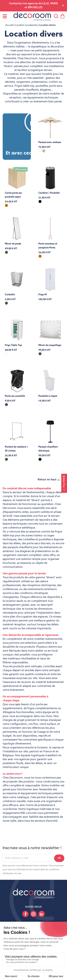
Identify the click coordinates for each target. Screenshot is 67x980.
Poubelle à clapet (48, 396)
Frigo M (43, 295)
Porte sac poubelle (15, 396)
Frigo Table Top (13, 345)
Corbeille (10, 295)
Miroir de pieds (13, 244)
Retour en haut (49, 480)
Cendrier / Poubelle (49, 193)
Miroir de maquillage (50, 345)
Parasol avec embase (50, 142)
